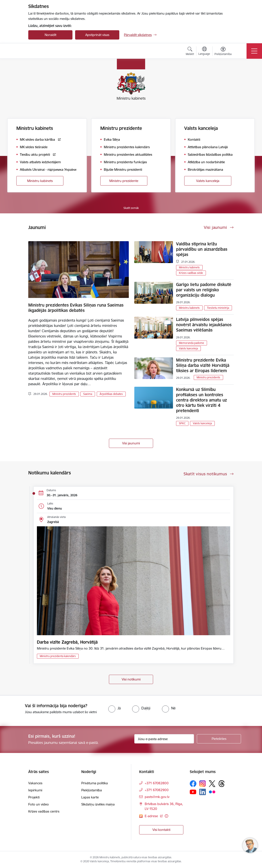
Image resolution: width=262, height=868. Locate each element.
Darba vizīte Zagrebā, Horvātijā (67, 642)
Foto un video (39, 804)
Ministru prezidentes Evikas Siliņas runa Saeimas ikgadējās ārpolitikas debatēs (76, 308)
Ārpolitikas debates (111, 394)
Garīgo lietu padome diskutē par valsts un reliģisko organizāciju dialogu (204, 290)
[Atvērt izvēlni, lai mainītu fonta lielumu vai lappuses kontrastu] (223, 52)
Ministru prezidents (64, 394)
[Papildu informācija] (166, 816)
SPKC (182, 423)
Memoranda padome (192, 343)
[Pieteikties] (219, 739)
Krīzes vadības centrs (44, 811)
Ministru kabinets (40, 181)
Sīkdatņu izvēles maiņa (98, 804)
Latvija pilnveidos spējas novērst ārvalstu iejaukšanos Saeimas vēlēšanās (204, 325)
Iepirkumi (35, 790)
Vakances (35, 783)
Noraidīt (50, 35)
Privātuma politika (95, 783)
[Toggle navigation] (254, 51)
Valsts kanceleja (208, 181)
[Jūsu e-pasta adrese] (164, 739)
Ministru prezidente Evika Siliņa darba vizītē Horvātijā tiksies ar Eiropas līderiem (203, 365)
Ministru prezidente (124, 181)
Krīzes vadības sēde (191, 273)
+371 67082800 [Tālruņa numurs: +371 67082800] (157, 783)
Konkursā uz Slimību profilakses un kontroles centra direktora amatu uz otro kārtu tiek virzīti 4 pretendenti (201, 400)
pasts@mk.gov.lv (157, 797)
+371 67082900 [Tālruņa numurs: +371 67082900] (157, 790)
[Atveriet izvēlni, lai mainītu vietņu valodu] (204, 51)
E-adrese (152, 816)
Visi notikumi (131, 679)
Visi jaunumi (131, 443)
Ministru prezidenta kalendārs (58, 656)
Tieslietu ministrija (218, 308)
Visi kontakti (161, 830)
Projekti (34, 797)
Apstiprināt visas (97, 35)
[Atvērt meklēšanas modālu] (190, 52)
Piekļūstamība (92, 790)
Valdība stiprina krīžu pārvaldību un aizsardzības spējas (202, 249)
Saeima (88, 394)
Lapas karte (90, 797)
